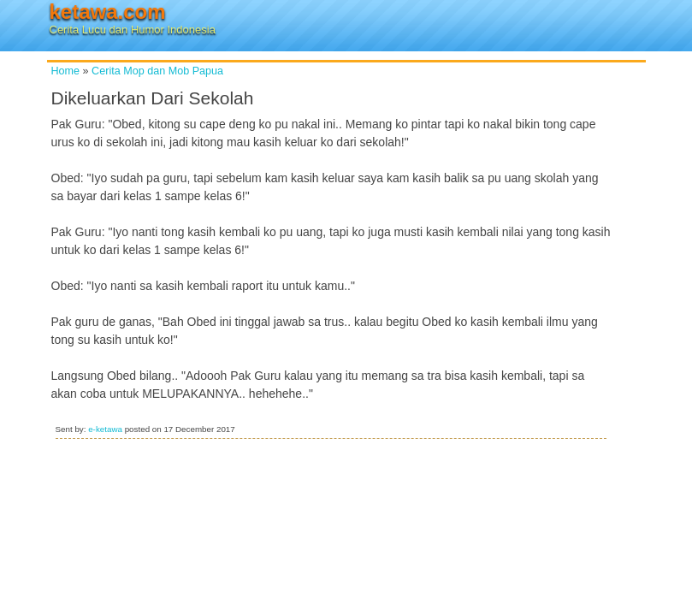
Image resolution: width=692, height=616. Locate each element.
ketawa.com (108, 12)
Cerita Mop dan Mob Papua (157, 71)
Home (66, 71)
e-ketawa (105, 429)
